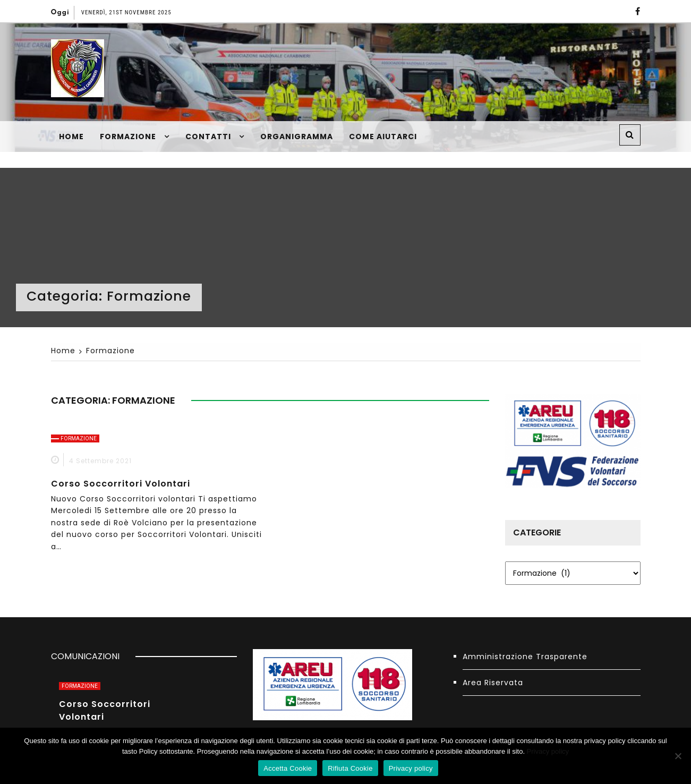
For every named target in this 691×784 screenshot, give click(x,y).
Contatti (208, 137)
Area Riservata (493, 683)
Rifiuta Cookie (350, 768)
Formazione (128, 137)
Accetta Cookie (288, 768)
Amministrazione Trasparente (525, 657)
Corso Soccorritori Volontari (121, 484)
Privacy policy (548, 751)
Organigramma (297, 137)
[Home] (63, 351)
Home (71, 137)
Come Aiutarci (383, 137)
